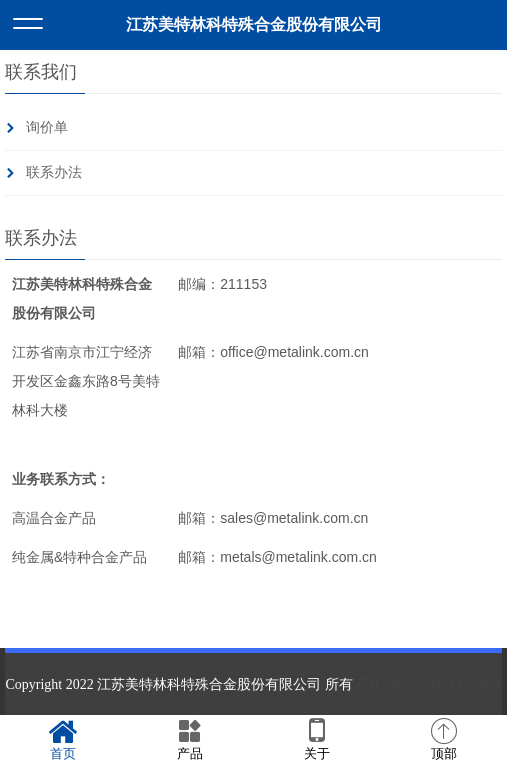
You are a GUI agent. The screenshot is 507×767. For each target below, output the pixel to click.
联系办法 (54, 172)
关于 (317, 740)
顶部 (443, 740)
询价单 (47, 127)
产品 (190, 740)
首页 (63, 740)
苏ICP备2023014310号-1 (428, 684)
